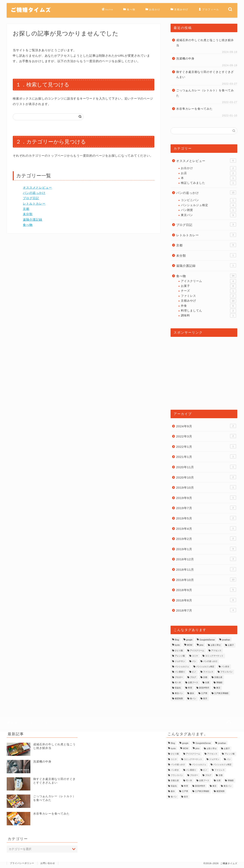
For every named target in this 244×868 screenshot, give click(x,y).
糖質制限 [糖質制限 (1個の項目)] (179, 699)
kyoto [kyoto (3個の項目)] (177, 645)
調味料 (208, 316)
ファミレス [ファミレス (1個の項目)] (208, 672)
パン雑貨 (208, 210)
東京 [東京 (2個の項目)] (218, 688)
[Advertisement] (204, 371)
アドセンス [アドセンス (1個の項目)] (216, 650)
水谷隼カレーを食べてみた (194, 109)
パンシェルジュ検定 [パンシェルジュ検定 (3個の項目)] (205, 666)
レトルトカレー (34, 204)
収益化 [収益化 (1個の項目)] (178, 688)
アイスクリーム (208, 281)
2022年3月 (206, 436)
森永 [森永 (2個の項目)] (192, 693)
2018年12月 (206, 559)
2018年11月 (206, 569)
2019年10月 (206, 487)
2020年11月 (206, 467)
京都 (26, 209)
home (107, 10)
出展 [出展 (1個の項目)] (207, 682)
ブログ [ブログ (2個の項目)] (193, 677)
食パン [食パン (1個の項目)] (193, 699)
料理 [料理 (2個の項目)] (190, 688)
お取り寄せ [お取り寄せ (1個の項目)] (216, 645)
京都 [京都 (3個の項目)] (205, 677)
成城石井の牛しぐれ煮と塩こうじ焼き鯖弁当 (205, 43)
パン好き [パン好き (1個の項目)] (225, 666)
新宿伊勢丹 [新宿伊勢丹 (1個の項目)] (204, 688)
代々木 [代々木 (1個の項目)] (178, 682)
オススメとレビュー (37, 188)
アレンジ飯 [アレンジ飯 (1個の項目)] (180, 656)
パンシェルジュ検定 (208, 205)
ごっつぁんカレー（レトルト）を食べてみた (205, 93)
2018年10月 (206, 580)
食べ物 (129, 10)
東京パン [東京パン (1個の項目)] (179, 693)
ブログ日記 (31, 198)
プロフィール (209, 10)
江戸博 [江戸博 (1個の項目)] (204, 693)
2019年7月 (206, 508)
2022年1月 (206, 446)
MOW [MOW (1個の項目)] (190, 645)
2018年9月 (206, 590)
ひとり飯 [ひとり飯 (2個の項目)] (179, 650)
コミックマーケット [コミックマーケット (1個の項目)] (214, 656)
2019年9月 (206, 498)
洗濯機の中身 (185, 59)
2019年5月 (206, 518)
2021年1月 (206, 456)
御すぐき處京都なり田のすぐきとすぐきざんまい (205, 75)
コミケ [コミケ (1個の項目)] (195, 656)
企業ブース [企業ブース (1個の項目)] (193, 682)
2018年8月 (206, 600)
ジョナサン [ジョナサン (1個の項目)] (180, 661)
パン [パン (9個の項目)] (194, 661)
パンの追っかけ (34, 193)
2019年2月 (206, 538)
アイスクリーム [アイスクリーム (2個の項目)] (197, 650)
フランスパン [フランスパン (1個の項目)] (226, 672)
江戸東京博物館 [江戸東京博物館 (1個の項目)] (221, 693)
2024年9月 (206, 426)
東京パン (208, 215)
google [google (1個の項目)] (189, 640)
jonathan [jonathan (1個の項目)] (226, 640)
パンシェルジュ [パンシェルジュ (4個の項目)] (182, 666)
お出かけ (153, 10)
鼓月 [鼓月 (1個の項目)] (205, 699)
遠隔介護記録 (33, 220)
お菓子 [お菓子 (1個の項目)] (231, 645)
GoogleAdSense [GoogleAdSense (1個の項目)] (207, 640)
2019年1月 (206, 549)
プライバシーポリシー (22, 863)
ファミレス (208, 296)
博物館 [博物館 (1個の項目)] (219, 682)
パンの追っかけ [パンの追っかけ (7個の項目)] (210, 661)
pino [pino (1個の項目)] (202, 645)
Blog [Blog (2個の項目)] (177, 640)
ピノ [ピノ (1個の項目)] (194, 672)
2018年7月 (206, 610)
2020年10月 (206, 477)
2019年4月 (206, 528)
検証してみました (208, 183)
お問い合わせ (48, 863)
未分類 (28, 214)
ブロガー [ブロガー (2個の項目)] (179, 677)
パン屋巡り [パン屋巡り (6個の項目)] (180, 672)
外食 (208, 306)
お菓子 (208, 286)
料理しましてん (208, 311)
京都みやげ (179, 10)
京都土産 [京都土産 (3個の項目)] (218, 677)
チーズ (208, 291)
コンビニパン (208, 200)
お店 (208, 173)
